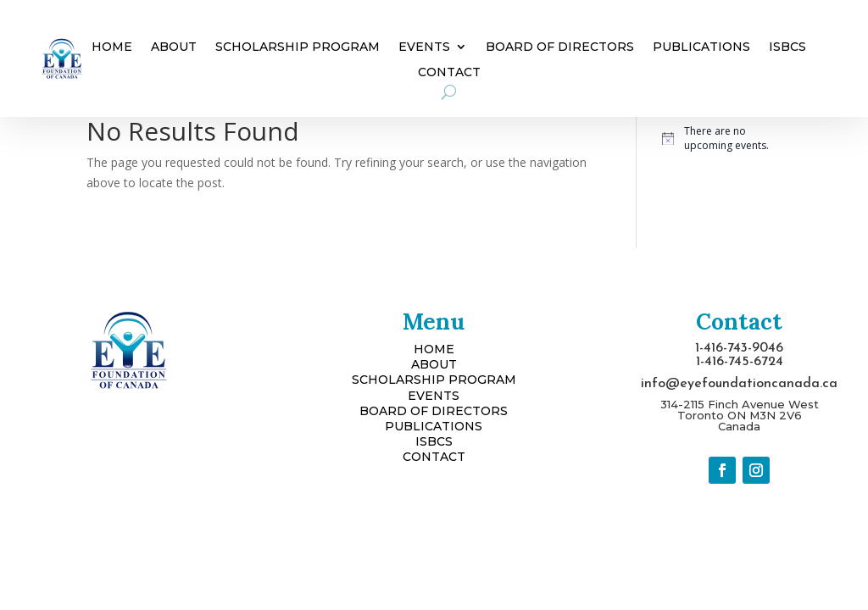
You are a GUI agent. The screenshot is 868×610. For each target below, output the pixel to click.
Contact (449, 73)
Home (112, 47)
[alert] (722, 139)
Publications (701, 47)
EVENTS (434, 396)
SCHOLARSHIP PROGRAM (434, 380)
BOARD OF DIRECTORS (434, 411)
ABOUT (434, 364)
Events (424, 47)
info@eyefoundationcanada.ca (739, 384)
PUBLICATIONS (434, 426)
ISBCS (787, 47)
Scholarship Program (298, 47)
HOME (434, 349)
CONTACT (434, 457)
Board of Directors (560, 47)
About (174, 47)
